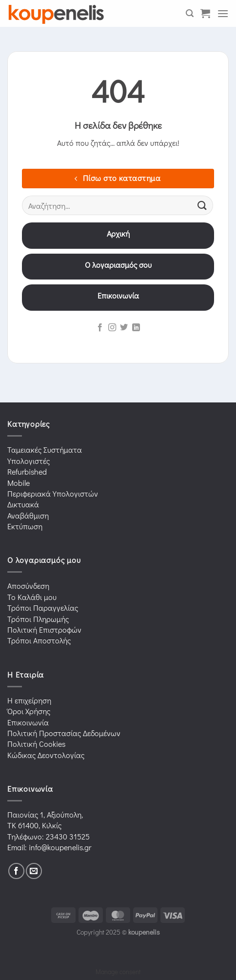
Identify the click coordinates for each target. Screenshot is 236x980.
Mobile (19, 483)
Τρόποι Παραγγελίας (43, 608)
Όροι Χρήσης (29, 711)
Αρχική (118, 233)
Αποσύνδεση (28, 586)
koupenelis (144, 932)
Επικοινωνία (118, 295)
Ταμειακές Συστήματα (45, 450)
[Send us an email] (34, 871)
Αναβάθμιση (28, 515)
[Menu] (223, 13)
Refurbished (27, 471)
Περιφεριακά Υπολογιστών (53, 493)
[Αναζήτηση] (190, 13)
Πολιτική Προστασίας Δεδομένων (64, 733)
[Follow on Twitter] (124, 328)
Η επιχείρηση (29, 700)
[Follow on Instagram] (112, 328)
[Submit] (202, 206)
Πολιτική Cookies (36, 744)
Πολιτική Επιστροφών (44, 630)
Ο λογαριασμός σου (118, 265)
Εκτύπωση (25, 526)
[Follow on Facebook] (100, 328)
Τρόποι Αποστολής (39, 640)
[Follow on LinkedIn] (136, 328)
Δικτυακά (23, 504)
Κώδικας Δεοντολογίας (46, 755)
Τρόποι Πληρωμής (38, 619)
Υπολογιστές (29, 461)
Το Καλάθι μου (32, 597)
